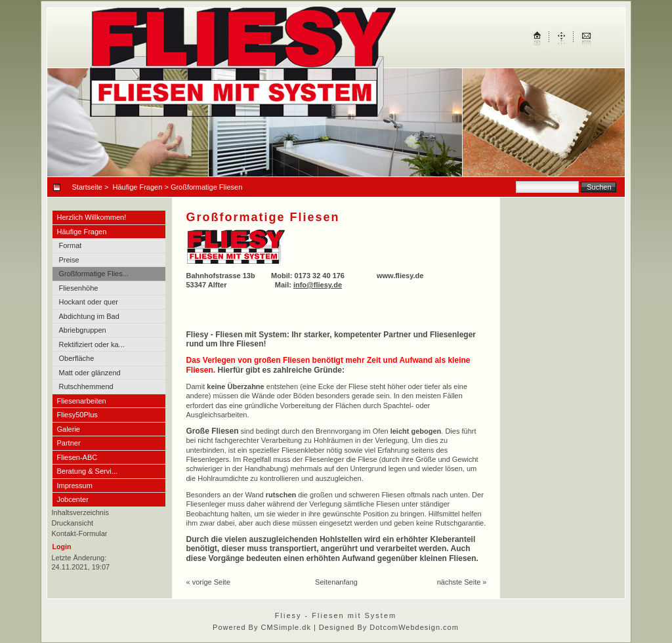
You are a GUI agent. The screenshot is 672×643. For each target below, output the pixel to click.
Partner (69, 443)
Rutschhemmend (86, 386)
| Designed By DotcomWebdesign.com (386, 627)
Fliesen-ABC (77, 457)
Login (62, 547)
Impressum (75, 486)
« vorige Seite (208, 582)
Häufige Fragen (138, 187)
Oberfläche (77, 358)
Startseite (87, 187)
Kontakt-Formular (80, 533)
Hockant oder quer (89, 302)
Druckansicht (73, 523)
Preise (69, 260)
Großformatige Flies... (94, 274)
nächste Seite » (462, 582)
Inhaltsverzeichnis (80, 512)
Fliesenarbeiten (82, 401)
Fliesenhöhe (79, 288)
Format (71, 245)
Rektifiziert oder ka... (92, 344)
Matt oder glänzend (90, 373)
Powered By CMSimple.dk (262, 627)
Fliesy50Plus (77, 415)
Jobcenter (73, 499)
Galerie (69, 429)
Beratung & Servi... (87, 471)
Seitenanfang (336, 582)
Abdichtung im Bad (89, 316)
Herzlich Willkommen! (92, 217)
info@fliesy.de (318, 285)
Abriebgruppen (83, 330)
